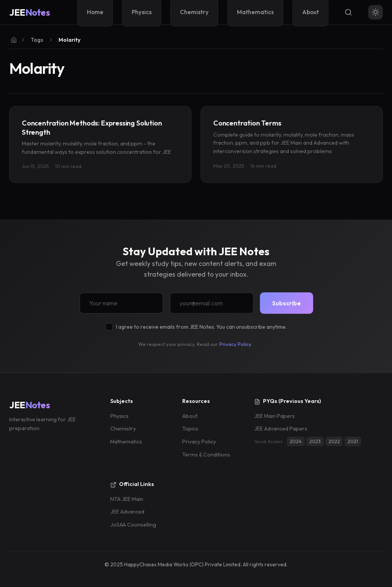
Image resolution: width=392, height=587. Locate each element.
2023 (315, 441)
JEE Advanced (127, 512)
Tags (37, 40)
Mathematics (126, 442)
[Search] (348, 12)
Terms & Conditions (206, 455)
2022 (334, 441)
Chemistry (123, 429)
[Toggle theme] (376, 12)
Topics (190, 429)
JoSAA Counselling (133, 525)
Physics (119, 416)
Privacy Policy (235, 344)
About (190, 416)
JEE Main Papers (274, 416)
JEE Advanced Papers (281, 429)
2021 (353, 441)
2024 (296, 441)
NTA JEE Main (127, 499)
